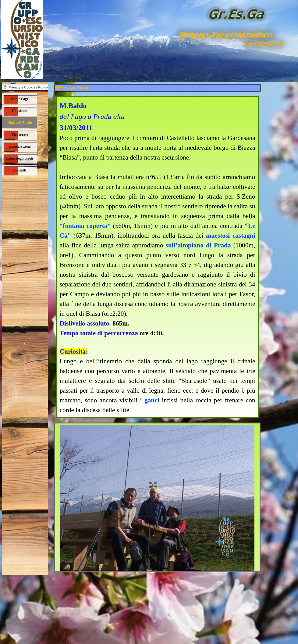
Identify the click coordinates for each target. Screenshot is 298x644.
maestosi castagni (231, 236)
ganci (152, 400)
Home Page (20, 99)
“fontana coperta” (85, 226)
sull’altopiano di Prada (198, 245)
